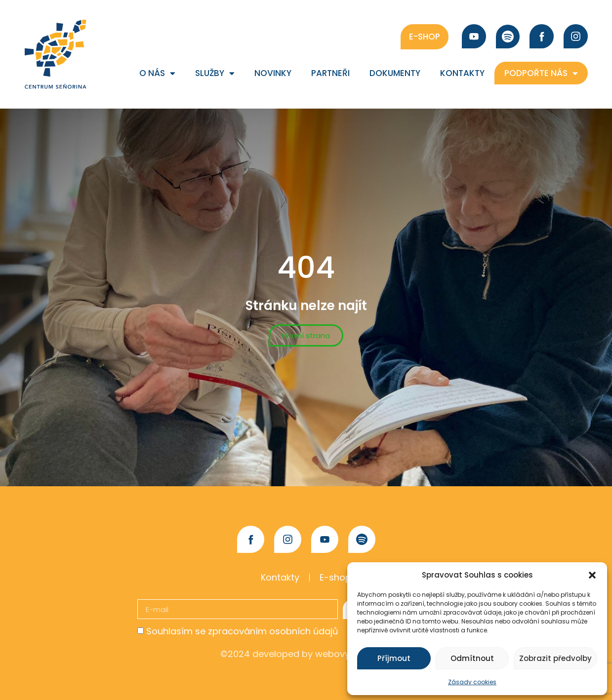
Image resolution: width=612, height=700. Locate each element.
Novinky (273, 73)
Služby (215, 73)
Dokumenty (395, 73)
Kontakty (462, 73)
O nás (157, 73)
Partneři (330, 73)
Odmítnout (472, 658)
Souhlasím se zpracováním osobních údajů (242, 631)
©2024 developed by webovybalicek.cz (306, 654)
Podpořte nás (541, 73)
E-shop (335, 577)
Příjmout (394, 658)
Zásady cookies (472, 682)
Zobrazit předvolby (555, 658)
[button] (592, 575)
